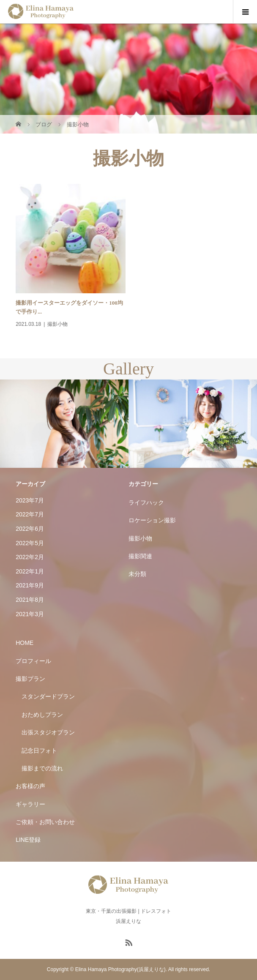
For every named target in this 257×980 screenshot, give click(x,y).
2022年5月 (30, 543)
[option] (64, 424)
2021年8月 (30, 600)
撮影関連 (140, 556)
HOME (25, 643)
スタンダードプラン (48, 696)
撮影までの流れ (42, 768)
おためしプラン (42, 715)
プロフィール (33, 661)
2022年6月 (30, 529)
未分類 (137, 574)
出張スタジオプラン (48, 732)
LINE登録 (28, 840)
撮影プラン (30, 679)
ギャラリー (30, 804)
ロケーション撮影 (152, 520)
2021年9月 (30, 585)
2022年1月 (30, 571)
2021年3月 (30, 614)
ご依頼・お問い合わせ (45, 822)
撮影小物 (140, 538)
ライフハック (146, 502)
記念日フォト (39, 751)
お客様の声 (30, 786)
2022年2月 (30, 557)
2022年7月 (30, 514)
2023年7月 (30, 500)
